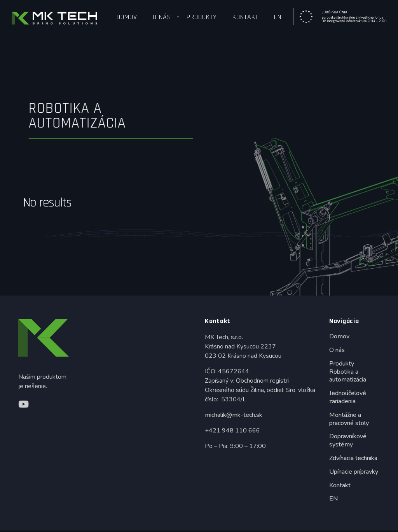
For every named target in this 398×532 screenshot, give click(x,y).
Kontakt (245, 17)
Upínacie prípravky (354, 472)
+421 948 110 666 (232, 430)
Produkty (202, 17)
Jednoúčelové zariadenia (348, 397)
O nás (162, 17)
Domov (127, 17)
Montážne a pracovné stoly (349, 419)
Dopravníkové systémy (348, 440)
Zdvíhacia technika (353, 458)
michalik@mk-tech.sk (234, 415)
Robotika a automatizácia (348, 376)
